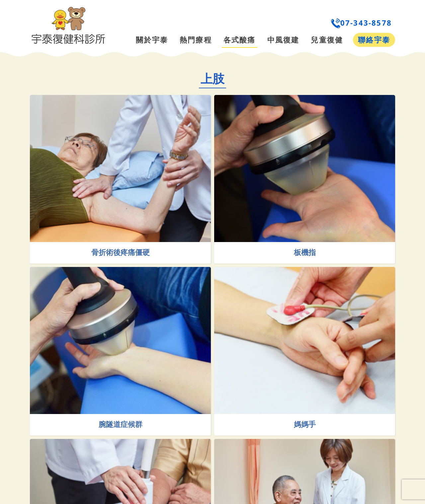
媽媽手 (316, 437)
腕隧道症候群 (144, 437)
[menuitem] (265, 23)
